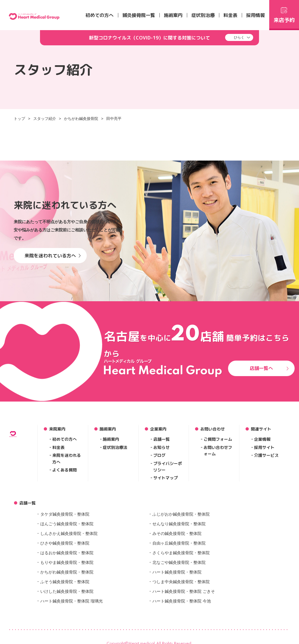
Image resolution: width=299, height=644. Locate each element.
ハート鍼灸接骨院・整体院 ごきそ (184, 591)
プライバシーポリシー (168, 467)
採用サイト (264, 447)
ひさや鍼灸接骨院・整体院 (65, 543)
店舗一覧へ (269, 368)
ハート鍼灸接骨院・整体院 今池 (182, 601)
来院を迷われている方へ (53, 256)
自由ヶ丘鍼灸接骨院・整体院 (179, 543)
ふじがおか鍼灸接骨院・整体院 (181, 514)
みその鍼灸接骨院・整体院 (177, 533)
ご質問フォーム (218, 439)
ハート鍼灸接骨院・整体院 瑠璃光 (72, 601)
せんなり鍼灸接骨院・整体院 (179, 524)
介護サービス (266, 455)
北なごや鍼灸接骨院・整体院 (179, 562)
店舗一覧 (161, 439)
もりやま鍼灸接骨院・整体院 (67, 562)
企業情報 (262, 439)
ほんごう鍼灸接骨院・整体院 (67, 524)
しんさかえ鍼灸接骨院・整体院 (69, 533)
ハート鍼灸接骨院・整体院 (177, 572)
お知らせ (161, 447)
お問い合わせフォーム (218, 451)
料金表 (230, 15)
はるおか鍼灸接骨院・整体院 (67, 553)
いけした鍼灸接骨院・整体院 (67, 591)
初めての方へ (100, 15)
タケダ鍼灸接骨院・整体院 (65, 514)
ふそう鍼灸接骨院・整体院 (65, 582)
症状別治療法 (115, 447)
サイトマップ (166, 478)
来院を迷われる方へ (67, 458)
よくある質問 (65, 470)
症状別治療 (203, 15)
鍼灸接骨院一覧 (139, 15)
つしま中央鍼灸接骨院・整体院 (181, 582)
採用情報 (255, 15)
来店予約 (284, 14)
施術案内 (173, 15)
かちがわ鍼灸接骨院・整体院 (67, 572)
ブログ (159, 455)
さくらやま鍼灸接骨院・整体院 (181, 553)
